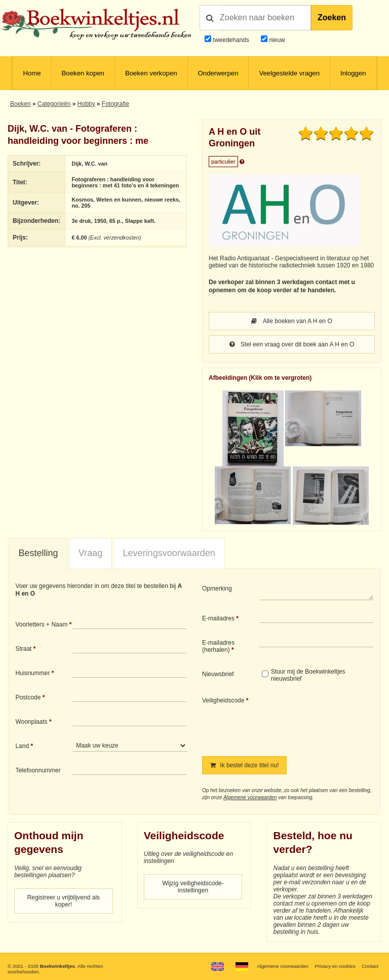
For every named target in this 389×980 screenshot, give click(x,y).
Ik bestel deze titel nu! (244, 765)
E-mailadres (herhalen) (218, 646)
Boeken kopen (83, 73)
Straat (23, 649)
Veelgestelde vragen (289, 73)
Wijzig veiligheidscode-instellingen (193, 887)
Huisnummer (32, 673)
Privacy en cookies (335, 966)
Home (32, 73)
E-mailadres (218, 618)
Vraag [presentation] (90, 553)
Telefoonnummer (38, 770)
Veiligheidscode (223, 700)
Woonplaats (31, 722)
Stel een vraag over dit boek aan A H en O (292, 344)
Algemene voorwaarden (250, 797)
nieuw (276, 40)
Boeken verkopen (151, 73)
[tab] (38, 554)
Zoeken (332, 17)
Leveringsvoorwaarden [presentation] (169, 553)
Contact (370, 966)
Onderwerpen (218, 73)
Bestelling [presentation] (38, 553)
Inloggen (353, 73)
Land (22, 746)
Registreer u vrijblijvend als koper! (64, 901)
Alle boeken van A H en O (291, 321)
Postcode (28, 697)
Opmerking (217, 589)
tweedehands (231, 40)
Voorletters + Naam (41, 624)
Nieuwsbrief (218, 674)
